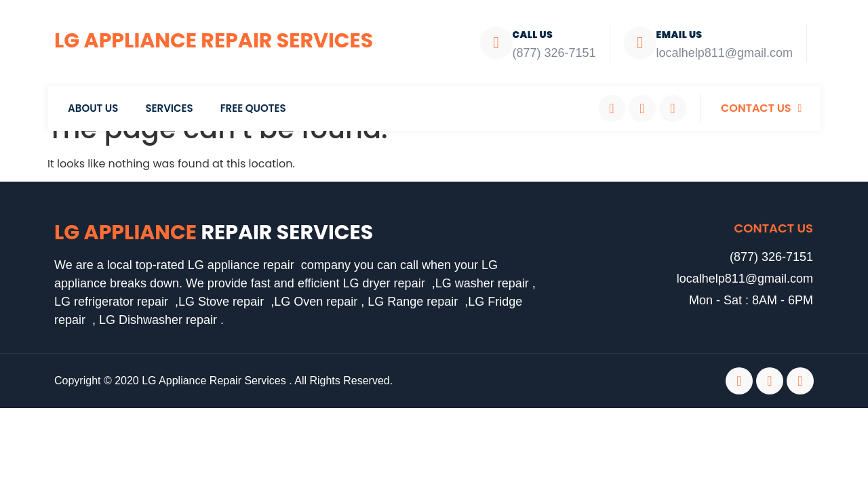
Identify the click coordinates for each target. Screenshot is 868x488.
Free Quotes (253, 108)
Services (169, 108)
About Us (93, 108)
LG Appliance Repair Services (214, 41)
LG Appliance (214, 232)
